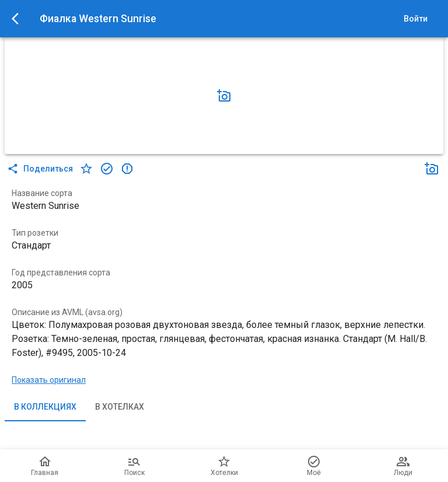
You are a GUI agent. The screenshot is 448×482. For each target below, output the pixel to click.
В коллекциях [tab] (45, 407)
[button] (224, 96)
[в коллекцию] (107, 169)
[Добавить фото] (224, 96)
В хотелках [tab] (120, 407)
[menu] (19, 19)
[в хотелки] (86, 169)
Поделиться (41, 169)
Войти (415, 19)
